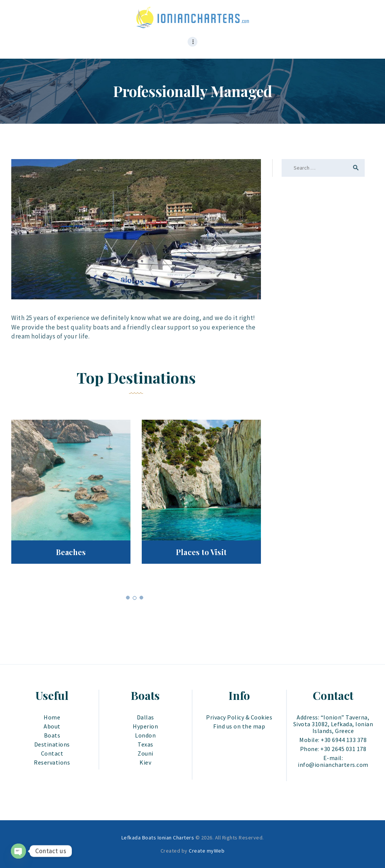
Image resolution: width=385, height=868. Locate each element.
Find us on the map (239, 726)
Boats (52, 735)
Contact (52, 753)
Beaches (71, 552)
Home (52, 717)
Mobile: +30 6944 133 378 (333, 740)
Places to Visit (201, 552)
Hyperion (145, 726)
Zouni (146, 753)
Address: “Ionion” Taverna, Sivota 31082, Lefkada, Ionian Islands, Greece (333, 724)
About (52, 726)
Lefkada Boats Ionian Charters (158, 838)
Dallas (146, 717)
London (145, 735)
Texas (146, 744)
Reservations (52, 762)
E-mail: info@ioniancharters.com (333, 761)
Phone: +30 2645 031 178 (333, 749)
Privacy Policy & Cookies (239, 717)
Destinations (52, 744)
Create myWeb (207, 851)
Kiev (145, 762)
